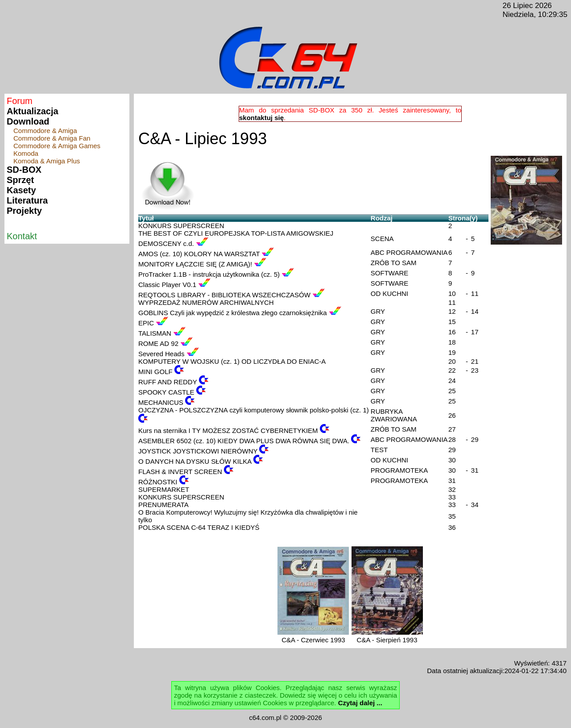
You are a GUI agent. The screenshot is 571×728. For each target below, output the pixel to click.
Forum (20, 101)
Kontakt (22, 236)
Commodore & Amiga (45, 131)
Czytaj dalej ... (360, 703)
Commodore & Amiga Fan (52, 138)
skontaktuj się (261, 118)
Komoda (26, 153)
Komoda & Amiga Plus (47, 161)
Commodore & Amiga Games (57, 146)
